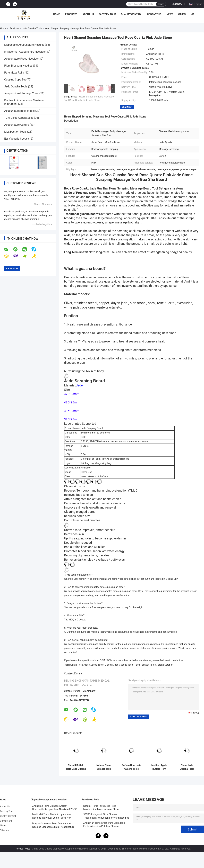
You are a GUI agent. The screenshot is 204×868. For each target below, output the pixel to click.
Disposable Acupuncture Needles (24, 45)
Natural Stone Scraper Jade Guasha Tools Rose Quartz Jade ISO (104, 767)
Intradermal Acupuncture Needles (24, 52)
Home (57, 14)
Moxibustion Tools (15, 132)
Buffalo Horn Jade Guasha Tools (87, 665)
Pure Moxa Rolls (14, 73)
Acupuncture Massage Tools (22, 93)
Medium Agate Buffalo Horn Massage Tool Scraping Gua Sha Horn (159, 767)
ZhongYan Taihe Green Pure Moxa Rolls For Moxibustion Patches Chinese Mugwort (104, 825)
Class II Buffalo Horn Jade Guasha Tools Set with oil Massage (76, 767)
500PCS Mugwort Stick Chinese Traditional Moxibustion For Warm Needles (106, 816)
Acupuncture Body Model (19, 111)
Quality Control (132, 14)
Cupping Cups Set (15, 80)
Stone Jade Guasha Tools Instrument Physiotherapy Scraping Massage (187, 767)
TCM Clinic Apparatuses (19, 118)
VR (192, 14)
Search (161, 4)
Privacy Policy (23, 849)
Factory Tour (107, 14)
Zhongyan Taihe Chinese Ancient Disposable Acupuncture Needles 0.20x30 (55, 808)
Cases (182, 14)
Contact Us (154, 14)
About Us (88, 14)
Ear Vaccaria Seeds (16, 139)
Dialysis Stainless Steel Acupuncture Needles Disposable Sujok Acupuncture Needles (53, 826)
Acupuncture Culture (17, 125)
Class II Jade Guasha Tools (119, 665)
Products (71, 14)
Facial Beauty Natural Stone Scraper (154, 665)
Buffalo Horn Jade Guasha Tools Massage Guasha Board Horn (131, 767)
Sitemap (4, 830)
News (170, 14)
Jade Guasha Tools (32, 29)
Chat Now (177, 4)
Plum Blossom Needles (18, 66)
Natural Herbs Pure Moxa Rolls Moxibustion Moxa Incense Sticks (101, 808)
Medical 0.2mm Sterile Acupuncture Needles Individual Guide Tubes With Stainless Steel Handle (52, 817)
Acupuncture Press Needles (21, 59)
